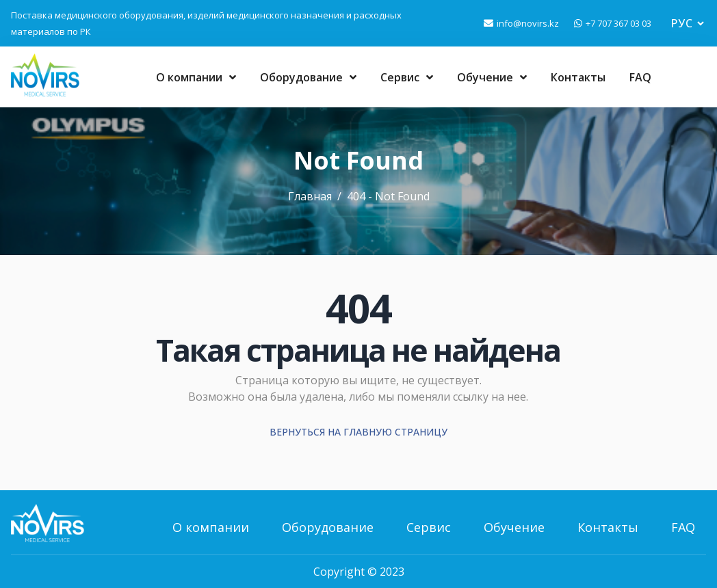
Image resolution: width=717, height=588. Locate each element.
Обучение (492, 77)
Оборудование (308, 77)
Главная (310, 196)
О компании (196, 77)
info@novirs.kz (528, 23)
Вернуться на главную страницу (358, 432)
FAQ (640, 77)
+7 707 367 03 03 (618, 23)
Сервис (407, 77)
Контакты (578, 77)
